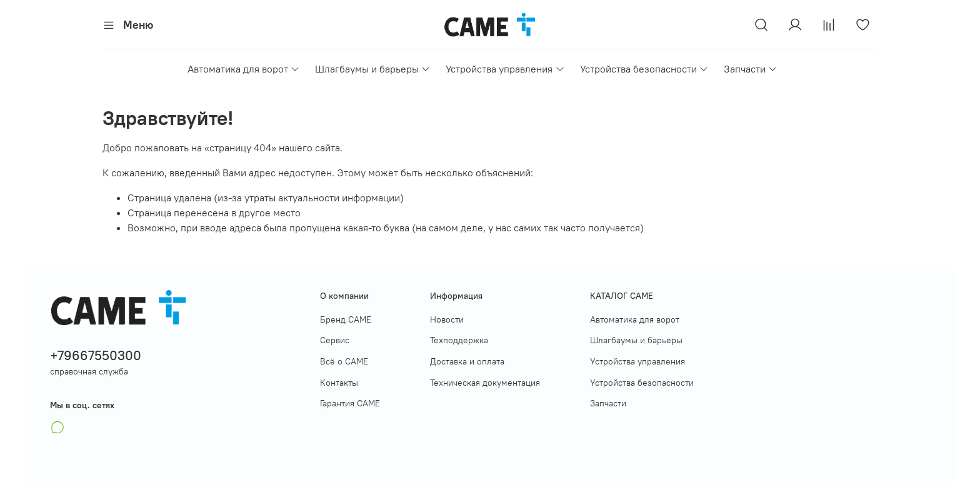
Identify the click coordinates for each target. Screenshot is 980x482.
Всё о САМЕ (344, 361)
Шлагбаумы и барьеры (373, 69)
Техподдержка (459, 340)
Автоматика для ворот (244, 69)
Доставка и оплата (467, 361)
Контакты (339, 383)
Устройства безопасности (644, 69)
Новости (447, 319)
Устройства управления (505, 69)
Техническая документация (485, 383)
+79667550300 (96, 355)
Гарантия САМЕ (350, 403)
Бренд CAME (346, 319)
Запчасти (751, 69)
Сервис (335, 340)
